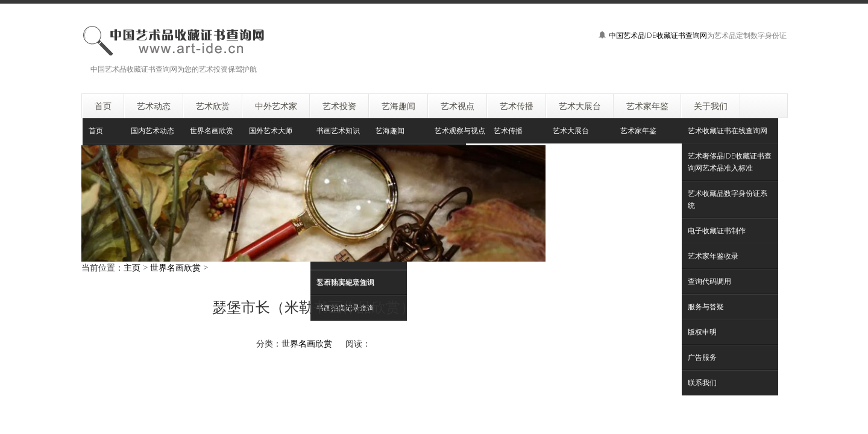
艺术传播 (508, 131)
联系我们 (702, 382)
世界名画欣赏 (212, 131)
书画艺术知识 (338, 131)
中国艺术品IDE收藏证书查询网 (658, 35)
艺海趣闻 (390, 131)
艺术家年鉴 (638, 131)
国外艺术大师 (271, 131)
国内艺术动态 (153, 131)
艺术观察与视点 (460, 131)
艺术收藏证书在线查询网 (728, 131)
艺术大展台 (571, 131)
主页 (132, 267)
